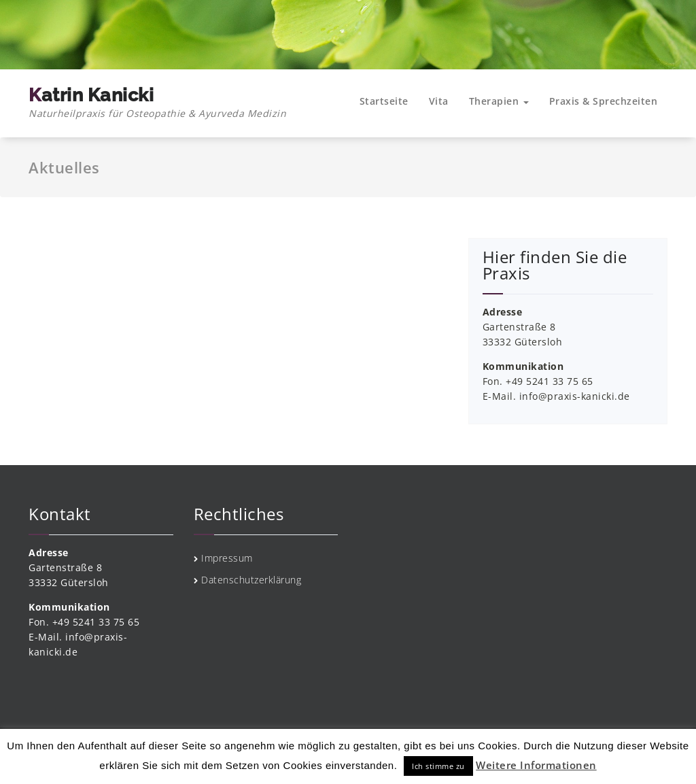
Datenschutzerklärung (251, 580)
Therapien (499, 101)
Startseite (384, 101)
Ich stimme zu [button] (438, 766)
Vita (439, 101)
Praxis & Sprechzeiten (604, 101)
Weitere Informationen (536, 765)
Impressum (227, 558)
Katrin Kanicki (157, 103)
